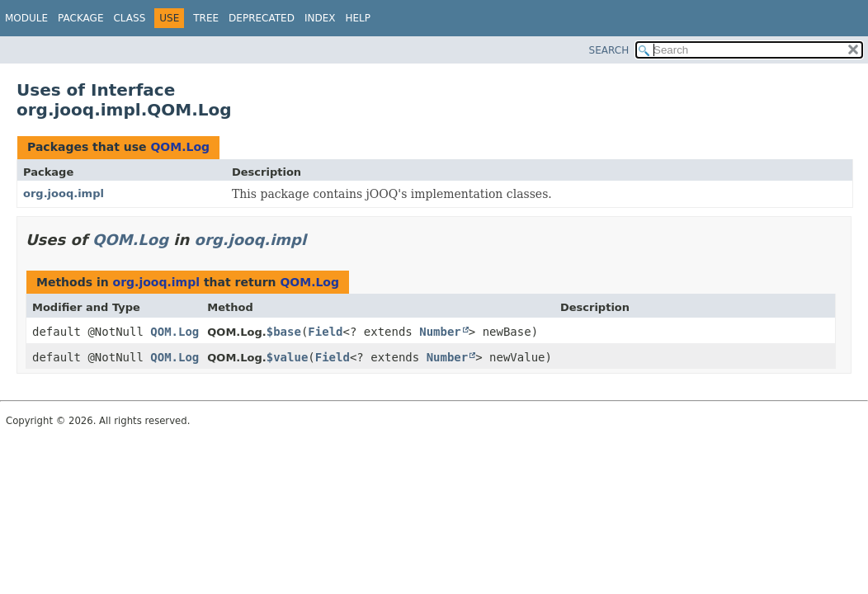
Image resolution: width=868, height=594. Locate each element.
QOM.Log (180, 147)
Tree (206, 18)
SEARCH (609, 50)
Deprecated (262, 18)
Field (325, 332)
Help (358, 18)
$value (288, 357)
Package (80, 18)
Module (26, 18)
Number (440, 332)
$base (284, 332)
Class (129, 18)
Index (320, 18)
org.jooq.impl (64, 193)
